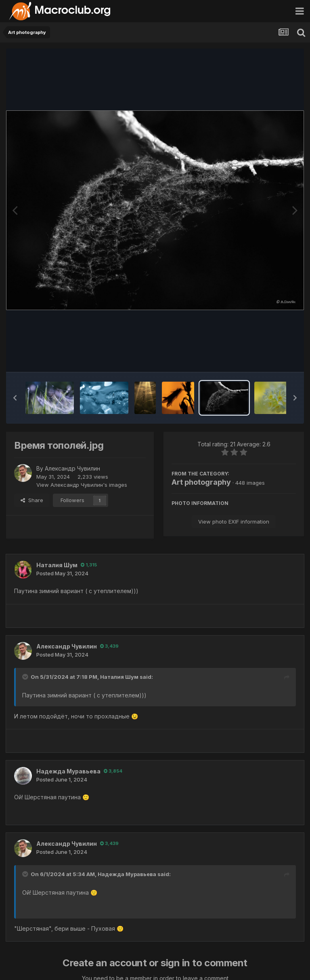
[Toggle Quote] (26, 677)
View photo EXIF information (234, 522)
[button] (15, 398)
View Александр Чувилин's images (82, 485)
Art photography (201, 482)
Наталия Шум (57, 565)
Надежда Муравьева (68, 771)
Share (32, 500)
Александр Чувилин (72, 468)
